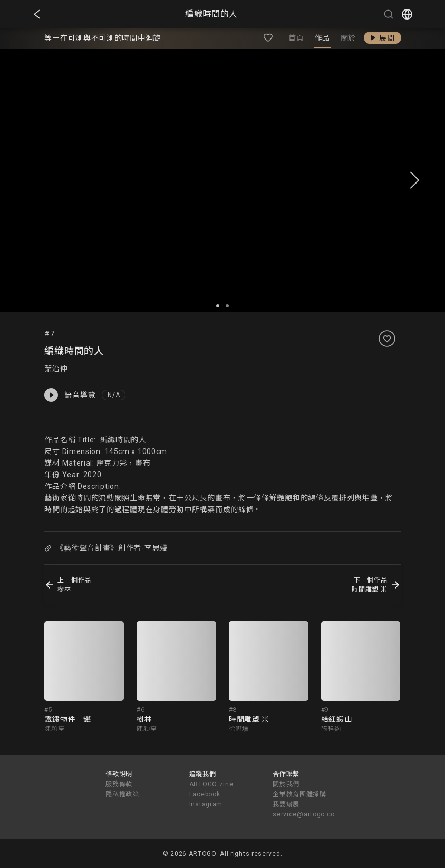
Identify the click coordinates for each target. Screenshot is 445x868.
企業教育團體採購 (299, 794)
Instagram (206, 804)
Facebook (205, 794)
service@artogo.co (304, 814)
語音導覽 (70, 395)
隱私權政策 (122, 794)
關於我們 (286, 784)
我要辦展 (286, 804)
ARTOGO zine (211, 784)
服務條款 (119, 784)
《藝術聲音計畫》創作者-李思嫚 (106, 548)
